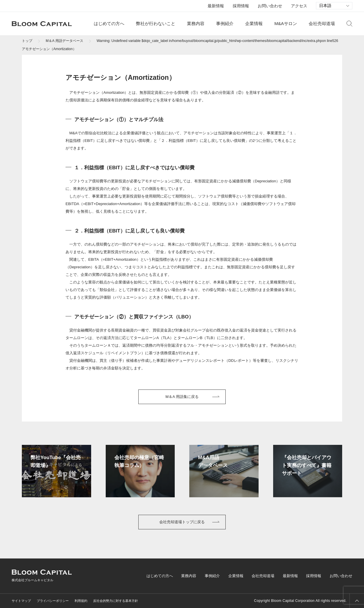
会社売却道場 (322, 23)
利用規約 (81, 601)
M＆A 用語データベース (65, 41)
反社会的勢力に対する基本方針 (116, 601)
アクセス (299, 6)
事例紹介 (225, 23)
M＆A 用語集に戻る (182, 397)
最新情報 (216, 6)
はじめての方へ (109, 23)
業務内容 (196, 23)
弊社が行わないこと (156, 23)
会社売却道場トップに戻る (182, 522)
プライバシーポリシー (53, 601)
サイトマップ (21, 601)
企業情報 (254, 23)
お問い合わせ (270, 6)
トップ (27, 41)
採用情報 (241, 6)
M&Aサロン (286, 23)
